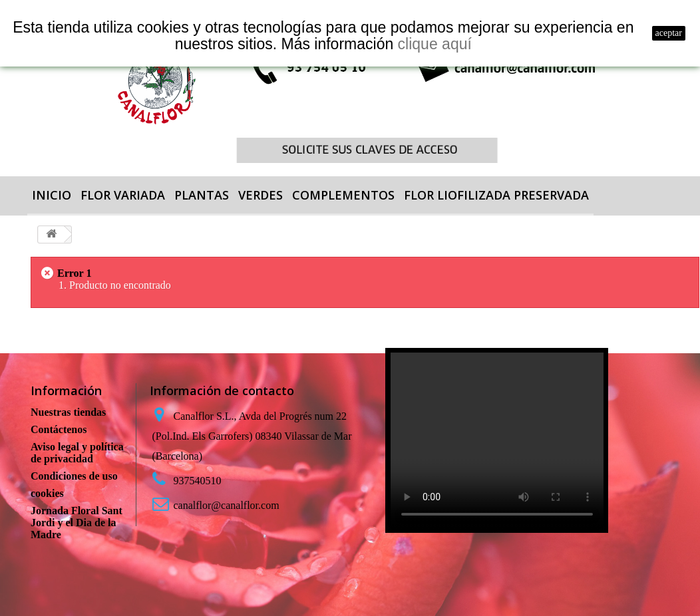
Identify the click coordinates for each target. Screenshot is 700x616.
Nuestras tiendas (68, 412)
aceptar (669, 33)
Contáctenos (59, 429)
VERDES (261, 195)
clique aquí (435, 44)
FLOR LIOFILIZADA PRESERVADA (496, 195)
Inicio (52, 195)
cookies (47, 493)
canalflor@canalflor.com (227, 505)
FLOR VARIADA (123, 195)
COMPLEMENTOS (343, 195)
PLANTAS (202, 195)
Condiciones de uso (74, 476)
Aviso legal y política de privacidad (77, 453)
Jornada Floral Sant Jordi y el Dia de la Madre (77, 523)
